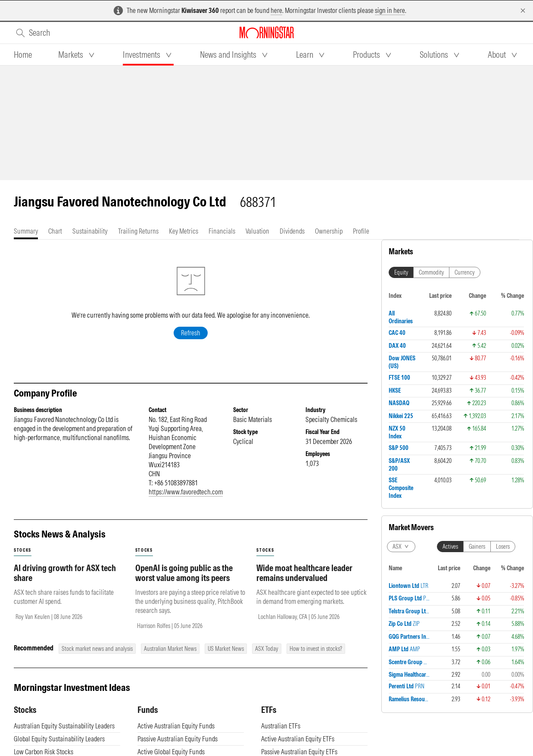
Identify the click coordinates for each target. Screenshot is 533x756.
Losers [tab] (503, 547)
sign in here (390, 10)
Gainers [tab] (477, 547)
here (276, 10)
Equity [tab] (401, 272)
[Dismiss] (523, 11)
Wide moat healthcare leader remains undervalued (304, 573)
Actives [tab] (450, 547)
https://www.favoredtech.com (186, 492)
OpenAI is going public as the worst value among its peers (184, 573)
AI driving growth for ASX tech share (65, 573)
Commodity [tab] (431, 272)
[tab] (23, 55)
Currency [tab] (465, 272)
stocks (23, 550)
